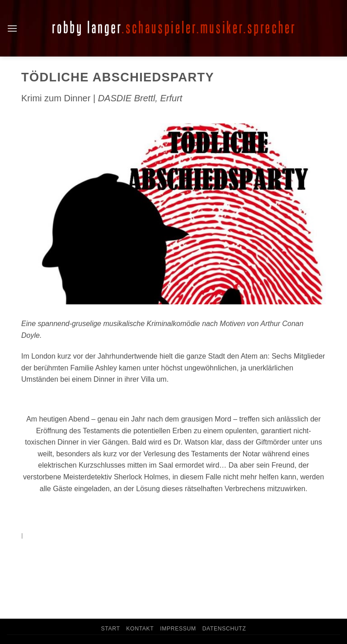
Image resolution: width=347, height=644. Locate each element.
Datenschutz (224, 629)
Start (110, 629)
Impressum (178, 629)
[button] (12, 28)
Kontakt (140, 629)
